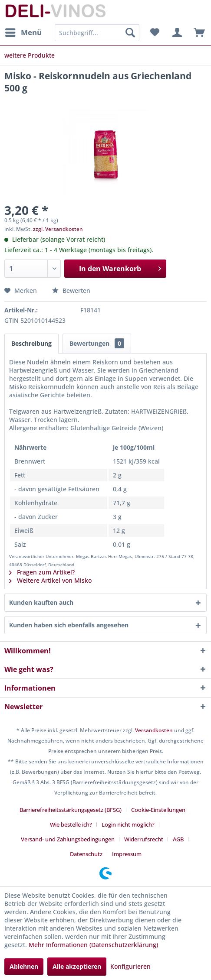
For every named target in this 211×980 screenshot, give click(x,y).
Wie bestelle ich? (71, 824)
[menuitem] (23, 32)
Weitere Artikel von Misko (50, 580)
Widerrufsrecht (144, 839)
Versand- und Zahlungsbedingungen (68, 839)
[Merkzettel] (155, 32)
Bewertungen (97, 343)
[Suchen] (130, 32)
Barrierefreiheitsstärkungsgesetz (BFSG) (71, 810)
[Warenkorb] (197, 32)
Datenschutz (86, 854)
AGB (178, 839)
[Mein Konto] (176, 32)
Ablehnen (24, 966)
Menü (23, 31)
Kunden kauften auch (41, 602)
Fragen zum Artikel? (42, 572)
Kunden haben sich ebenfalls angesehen (69, 625)
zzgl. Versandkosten (58, 229)
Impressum (127, 854)
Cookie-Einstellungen (158, 810)
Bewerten (71, 290)
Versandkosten (154, 730)
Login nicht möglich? (128, 824)
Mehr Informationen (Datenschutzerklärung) (93, 945)
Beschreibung (31, 343)
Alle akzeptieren (77, 966)
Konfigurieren (130, 966)
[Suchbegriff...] (97, 32)
